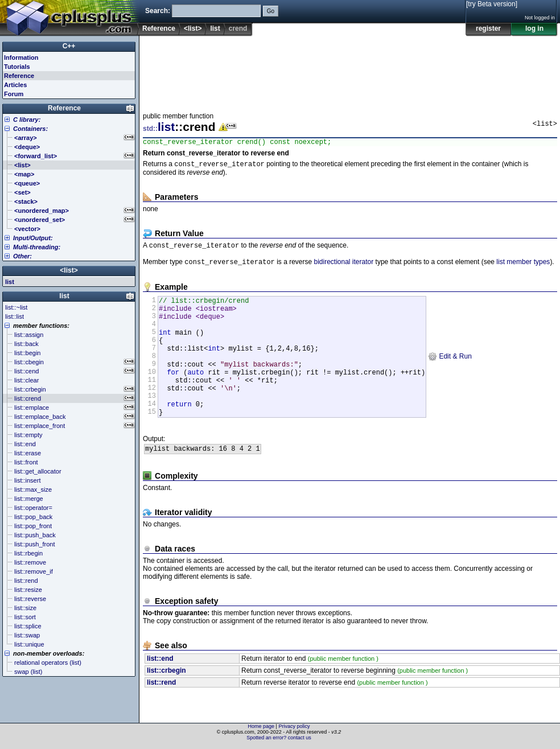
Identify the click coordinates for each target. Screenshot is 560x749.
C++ (69, 46)
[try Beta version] (492, 4)
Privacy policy (294, 729)
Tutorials (17, 67)
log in (534, 28)
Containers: (30, 129)
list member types (523, 267)
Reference (159, 28)
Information (21, 57)
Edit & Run (450, 374)
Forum (14, 94)
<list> (193, 28)
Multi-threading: (37, 247)
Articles (15, 85)
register (488, 28)
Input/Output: (33, 238)
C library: (27, 120)
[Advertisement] (178, 71)
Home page (262, 729)
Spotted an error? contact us (279, 740)
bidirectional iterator (343, 267)
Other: (22, 256)
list (215, 28)
